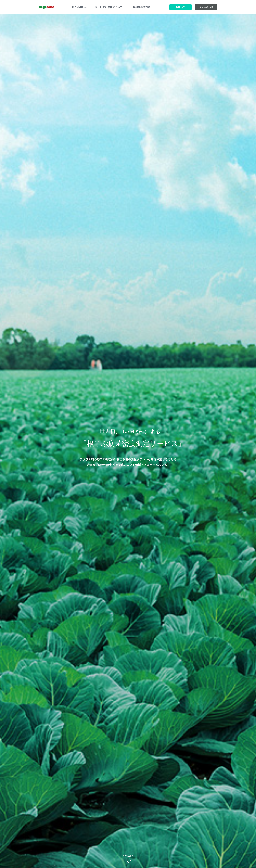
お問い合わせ (206, 7)
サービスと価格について (109, 7)
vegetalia (47, 7)
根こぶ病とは (79, 7)
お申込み (180, 7)
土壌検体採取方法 (140, 7)
